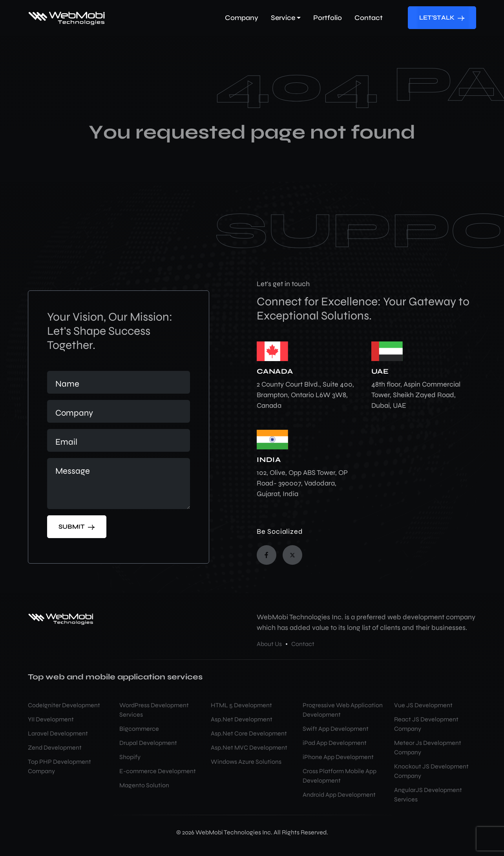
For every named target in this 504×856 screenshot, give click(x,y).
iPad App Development (335, 743)
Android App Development (339, 795)
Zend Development (55, 747)
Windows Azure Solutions (246, 762)
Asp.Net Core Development (249, 733)
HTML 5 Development (241, 705)
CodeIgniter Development (64, 705)
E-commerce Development (158, 771)
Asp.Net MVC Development (249, 747)
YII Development (51, 719)
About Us (269, 644)
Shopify (130, 757)
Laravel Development (58, 733)
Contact (303, 644)
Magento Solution (144, 785)
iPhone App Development (338, 757)
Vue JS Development (423, 705)
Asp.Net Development (242, 719)
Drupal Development (148, 743)
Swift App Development (336, 729)
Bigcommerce (139, 729)
